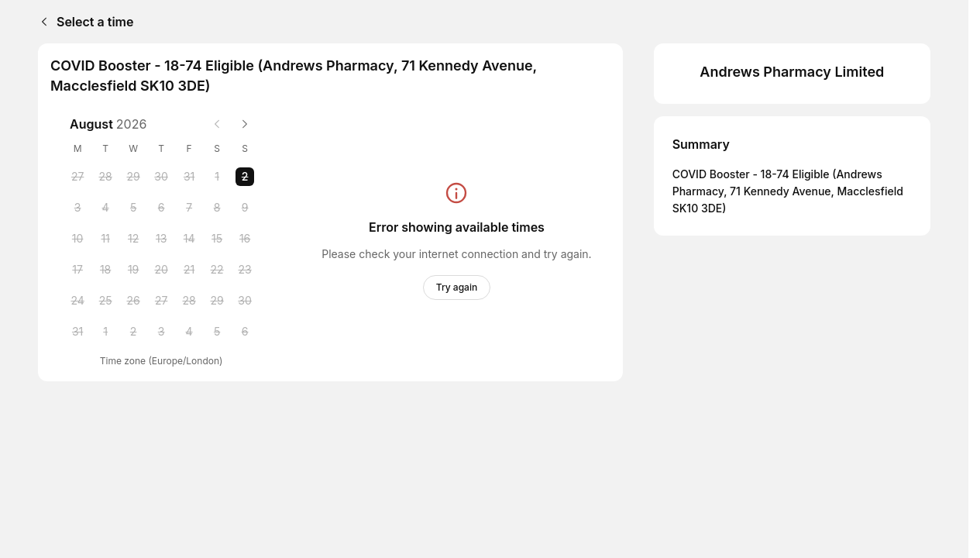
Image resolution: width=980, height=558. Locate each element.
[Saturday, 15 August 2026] (217, 239)
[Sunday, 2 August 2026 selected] (245, 177)
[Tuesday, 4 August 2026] (105, 208)
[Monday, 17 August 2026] (77, 270)
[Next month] (245, 124)
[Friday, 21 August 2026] (189, 270)
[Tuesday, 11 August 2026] (105, 239)
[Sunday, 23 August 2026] (245, 270)
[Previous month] (217, 124)
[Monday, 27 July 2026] (77, 177)
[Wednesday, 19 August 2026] (133, 270)
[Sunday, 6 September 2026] (245, 332)
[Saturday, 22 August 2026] (217, 270)
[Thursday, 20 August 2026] (161, 270)
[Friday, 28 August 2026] (189, 301)
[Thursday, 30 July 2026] (161, 177)
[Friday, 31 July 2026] (189, 177)
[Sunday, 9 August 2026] (245, 208)
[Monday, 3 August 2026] (77, 208)
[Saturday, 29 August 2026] (217, 301)
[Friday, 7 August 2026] (189, 208)
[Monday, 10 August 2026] (77, 239)
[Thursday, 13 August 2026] (161, 239)
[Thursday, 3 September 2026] (161, 332)
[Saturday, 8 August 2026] (217, 208)
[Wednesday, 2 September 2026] (133, 332)
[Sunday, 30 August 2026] (245, 301)
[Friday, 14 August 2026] (189, 239)
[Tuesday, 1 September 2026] (105, 332)
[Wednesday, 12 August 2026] (133, 239)
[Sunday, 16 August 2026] (245, 239)
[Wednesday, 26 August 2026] (133, 301)
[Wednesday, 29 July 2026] (133, 177)
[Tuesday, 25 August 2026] (105, 301)
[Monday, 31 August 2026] (77, 332)
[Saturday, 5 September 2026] (217, 332)
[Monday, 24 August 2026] (77, 301)
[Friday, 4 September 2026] (189, 332)
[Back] (41, 22)
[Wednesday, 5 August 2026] (133, 208)
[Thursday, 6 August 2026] (161, 208)
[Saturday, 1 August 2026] (217, 177)
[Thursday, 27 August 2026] (161, 301)
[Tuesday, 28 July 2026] (105, 177)
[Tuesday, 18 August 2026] (105, 270)
